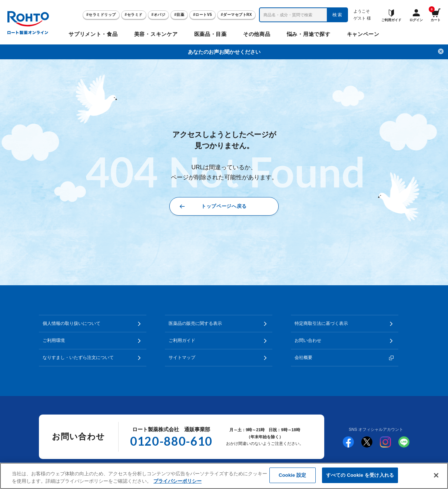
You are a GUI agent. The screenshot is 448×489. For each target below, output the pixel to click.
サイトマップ (182, 357)
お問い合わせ (308, 340)
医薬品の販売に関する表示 (195, 323)
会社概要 (303, 357)
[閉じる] (436, 475)
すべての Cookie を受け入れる (360, 475)
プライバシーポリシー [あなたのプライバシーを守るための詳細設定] (177, 481)
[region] (224, 476)
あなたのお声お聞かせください (224, 52)
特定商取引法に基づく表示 (321, 323)
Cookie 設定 (292, 475)
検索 (338, 15)
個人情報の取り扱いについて (72, 323)
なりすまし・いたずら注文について (78, 357)
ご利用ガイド (182, 340)
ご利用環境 (54, 340)
